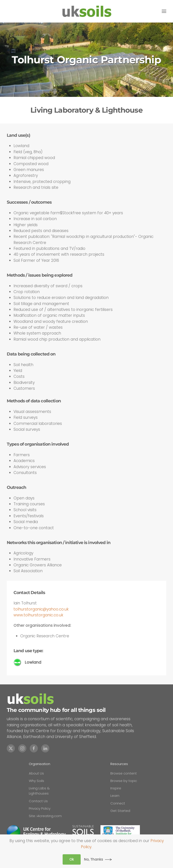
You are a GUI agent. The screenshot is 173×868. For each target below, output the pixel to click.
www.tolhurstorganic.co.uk (38, 615)
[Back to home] (86, 11)
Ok (72, 859)
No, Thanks (94, 859)
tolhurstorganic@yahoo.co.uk (41, 609)
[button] (164, 11)
